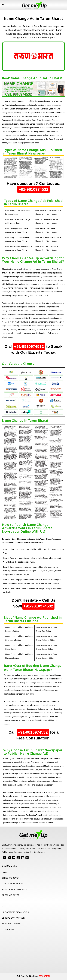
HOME (5, 872)
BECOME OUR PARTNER (13, 918)
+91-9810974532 (33, 189)
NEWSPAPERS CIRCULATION (15, 912)
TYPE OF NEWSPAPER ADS (15, 889)
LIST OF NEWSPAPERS (13, 884)
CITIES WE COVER (11, 878)
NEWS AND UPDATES (12, 924)
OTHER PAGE (8, 929)
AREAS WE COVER (11, 895)
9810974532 (45, 976)
